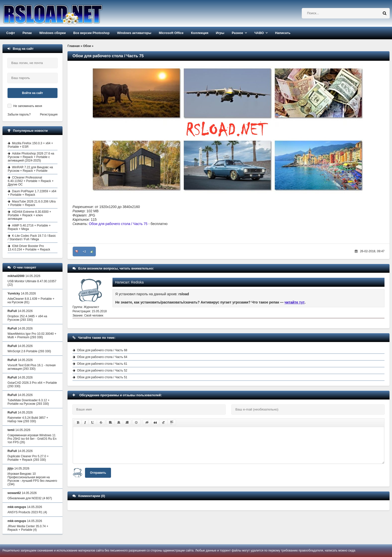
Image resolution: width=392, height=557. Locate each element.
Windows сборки (52, 33)
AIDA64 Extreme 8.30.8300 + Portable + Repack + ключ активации (29, 215)
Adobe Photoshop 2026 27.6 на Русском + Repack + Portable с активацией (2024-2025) (31, 157)
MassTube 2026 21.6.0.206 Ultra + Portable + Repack (32, 203)
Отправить (98, 473)
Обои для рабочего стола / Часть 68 (102, 350)
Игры (220, 33)
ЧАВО (259, 33)
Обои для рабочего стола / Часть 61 (102, 364)
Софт (11, 33)
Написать (283, 33)
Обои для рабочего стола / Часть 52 (102, 370)
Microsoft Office (171, 33)
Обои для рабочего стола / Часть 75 (118, 224)
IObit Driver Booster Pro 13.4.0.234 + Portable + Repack (29, 248)
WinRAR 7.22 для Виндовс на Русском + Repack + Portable (30, 169)
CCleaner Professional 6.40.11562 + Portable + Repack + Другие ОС (31, 181)
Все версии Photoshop (91, 33)
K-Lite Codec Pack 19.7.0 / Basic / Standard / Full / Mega (32, 237)
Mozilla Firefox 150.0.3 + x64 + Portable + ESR (30, 145)
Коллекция (200, 33)
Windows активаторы (134, 33)
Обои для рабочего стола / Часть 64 (102, 357)
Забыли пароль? (19, 114)
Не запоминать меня (28, 106)
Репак (27, 33)
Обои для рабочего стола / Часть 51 (102, 377)
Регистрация (49, 114)
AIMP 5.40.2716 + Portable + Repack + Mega (29, 227)
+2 (84, 251)
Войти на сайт (32, 93)
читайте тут (295, 302)
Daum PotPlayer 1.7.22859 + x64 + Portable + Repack (32, 193)
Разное (237, 33)
